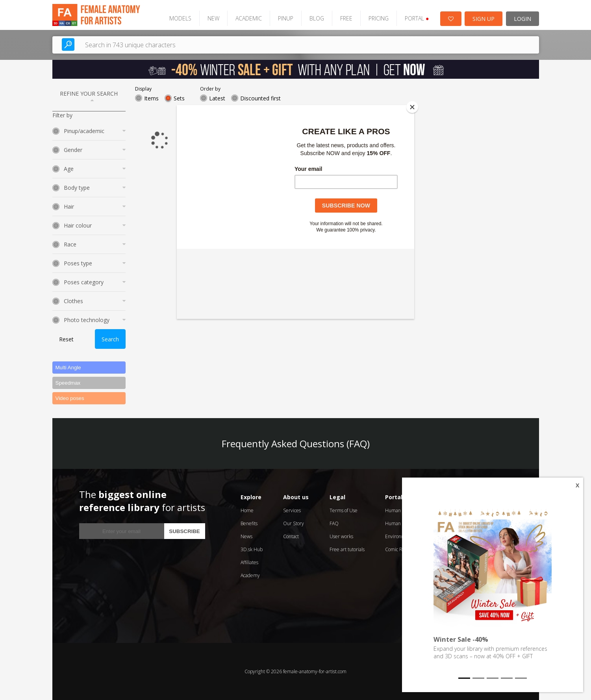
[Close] (412, 107)
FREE (346, 18)
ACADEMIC (249, 18)
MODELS (180, 18)
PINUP (286, 18)
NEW (213, 18)
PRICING (379, 18)
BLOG (317, 18)
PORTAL (417, 18)
